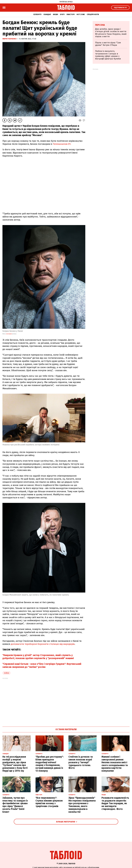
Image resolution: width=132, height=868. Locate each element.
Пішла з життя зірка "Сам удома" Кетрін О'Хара (108, 44)
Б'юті (62, 14)
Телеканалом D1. (62, 144)
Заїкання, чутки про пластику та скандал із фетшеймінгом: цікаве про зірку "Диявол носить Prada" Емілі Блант (15, 805)
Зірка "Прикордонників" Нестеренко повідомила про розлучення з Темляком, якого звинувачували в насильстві (82, 805)
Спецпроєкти (93, 14)
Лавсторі (71, 14)
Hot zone (81, 14)
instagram (9, 334)
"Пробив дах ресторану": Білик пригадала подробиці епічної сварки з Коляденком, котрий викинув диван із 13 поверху (50, 764)
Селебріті (37, 14)
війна (7, 673)
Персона (100, 25)
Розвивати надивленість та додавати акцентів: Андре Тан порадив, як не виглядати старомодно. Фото (115, 803)
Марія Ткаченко (10, 39)
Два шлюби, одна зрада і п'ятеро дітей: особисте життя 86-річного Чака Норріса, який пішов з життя (111, 33)
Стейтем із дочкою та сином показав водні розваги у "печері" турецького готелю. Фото (81, 762)
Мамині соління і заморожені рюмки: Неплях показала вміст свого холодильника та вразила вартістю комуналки (115, 764)
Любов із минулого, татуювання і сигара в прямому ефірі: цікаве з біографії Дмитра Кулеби (108, 55)
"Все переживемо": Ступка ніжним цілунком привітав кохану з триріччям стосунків (49, 802)
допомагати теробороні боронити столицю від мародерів (43, 644)
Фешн (55, 14)
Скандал (47, 14)
